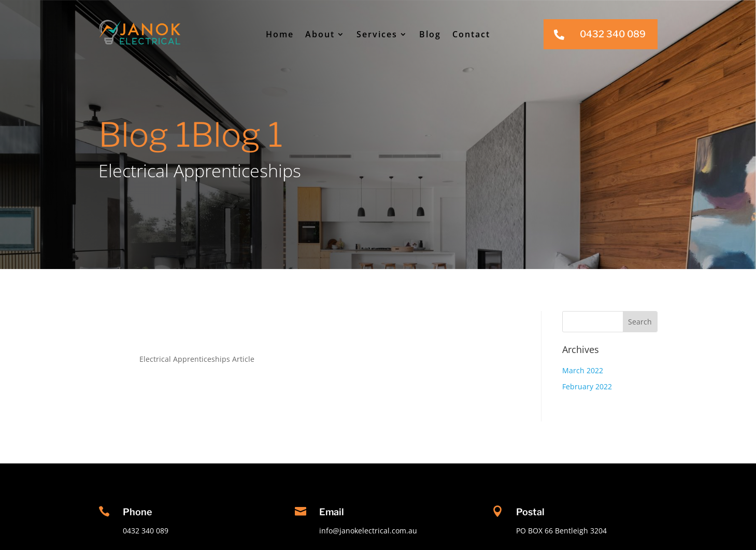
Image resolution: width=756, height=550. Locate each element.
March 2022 (583, 370)
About (320, 34)
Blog (430, 34)
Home (280, 34)
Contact (471, 34)
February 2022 (587, 386)
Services (377, 34)
